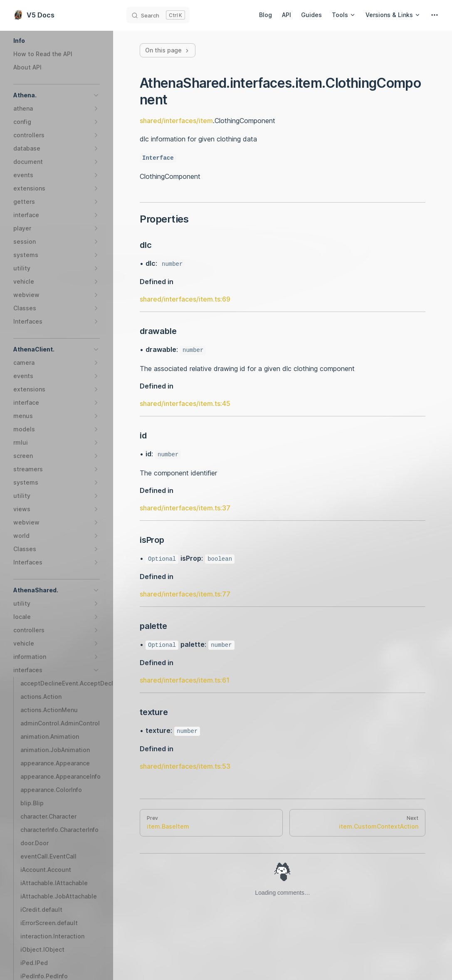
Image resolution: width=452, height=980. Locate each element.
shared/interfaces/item (176, 121)
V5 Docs (34, 15)
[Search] (158, 15)
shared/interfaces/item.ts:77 (185, 594)
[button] (57, 41)
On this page (168, 50)
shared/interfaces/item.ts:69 (185, 299)
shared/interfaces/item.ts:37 (185, 508)
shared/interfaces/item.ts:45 (185, 403)
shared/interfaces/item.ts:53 (185, 766)
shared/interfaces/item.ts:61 (185, 680)
